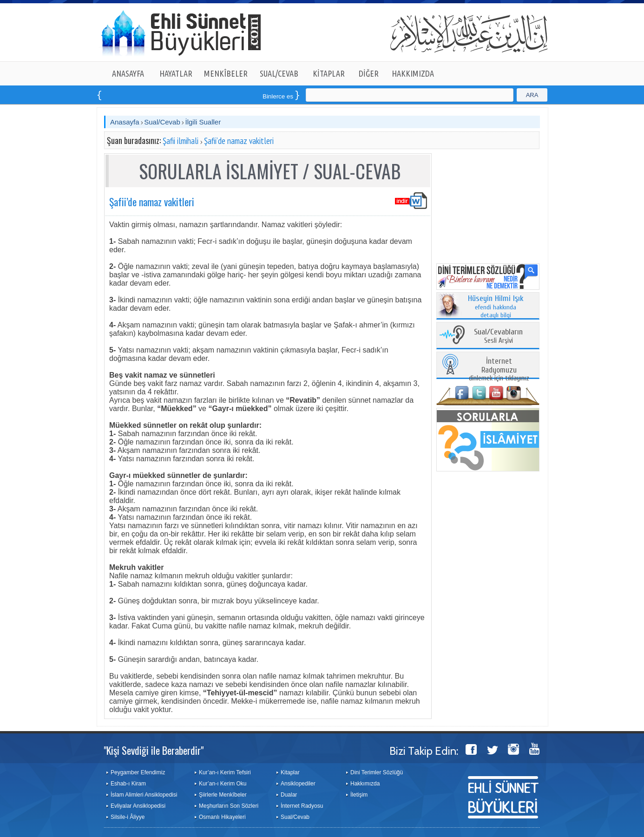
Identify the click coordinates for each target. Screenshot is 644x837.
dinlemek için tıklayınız (499, 370)
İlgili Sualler (203, 122)
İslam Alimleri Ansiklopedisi (144, 795)
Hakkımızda (365, 784)
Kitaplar (290, 772)
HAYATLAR (176, 73)
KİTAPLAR (329, 73)
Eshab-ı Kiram (128, 784)
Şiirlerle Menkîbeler (223, 795)
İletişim (359, 795)
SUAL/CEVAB (279, 73)
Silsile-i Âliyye (128, 817)
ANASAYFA (128, 73)
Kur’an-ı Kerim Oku (223, 784)
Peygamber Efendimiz (138, 772)
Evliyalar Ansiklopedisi (138, 806)
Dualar (289, 795)
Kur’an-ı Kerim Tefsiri (225, 772)
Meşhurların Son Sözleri (229, 806)
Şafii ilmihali (181, 141)
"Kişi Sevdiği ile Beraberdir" (154, 750)
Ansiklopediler (298, 784)
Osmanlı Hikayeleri (222, 817)
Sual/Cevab (162, 122)
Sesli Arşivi (498, 337)
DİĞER (369, 73)
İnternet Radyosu (302, 806)
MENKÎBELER (226, 73)
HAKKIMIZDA (413, 73)
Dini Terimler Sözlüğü (377, 772)
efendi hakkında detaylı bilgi (496, 307)
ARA (532, 95)
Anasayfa (125, 122)
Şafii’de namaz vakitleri (239, 141)
